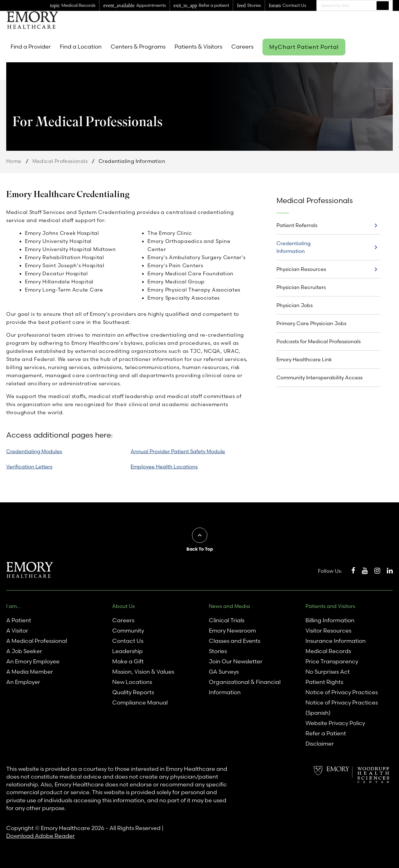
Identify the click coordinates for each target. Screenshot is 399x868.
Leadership (127, 651)
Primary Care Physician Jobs (311, 323)
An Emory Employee (33, 661)
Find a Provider (31, 47)
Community (128, 631)
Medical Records (328, 651)
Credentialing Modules (34, 451)
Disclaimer (320, 744)
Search (383, 5)
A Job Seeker (24, 651)
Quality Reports (133, 692)
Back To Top (200, 549)
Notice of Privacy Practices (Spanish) (342, 708)
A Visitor (17, 631)
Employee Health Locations (164, 467)
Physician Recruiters (301, 287)
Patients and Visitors (330, 606)
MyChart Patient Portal (304, 47)
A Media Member (30, 672)
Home (14, 161)
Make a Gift (128, 661)
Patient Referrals (297, 225)
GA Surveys (224, 672)
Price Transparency (332, 661)
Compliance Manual (140, 702)
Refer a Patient (326, 733)
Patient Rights (324, 682)
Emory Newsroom (232, 631)
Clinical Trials (227, 620)
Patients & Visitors (198, 47)
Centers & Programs (138, 47)
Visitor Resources (328, 631)
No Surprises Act (328, 672)
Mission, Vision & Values (143, 672)
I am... (13, 606)
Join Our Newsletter (236, 661)
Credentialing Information (293, 247)
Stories (218, 651)
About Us (123, 606)
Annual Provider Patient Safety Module (178, 451)
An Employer (23, 682)
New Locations (132, 682)
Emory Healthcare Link (304, 359)
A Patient (19, 620)
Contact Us (128, 641)
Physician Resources (301, 269)
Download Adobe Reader (41, 836)
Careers (242, 47)
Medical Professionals (60, 161)
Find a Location (81, 47)
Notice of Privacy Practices (342, 692)
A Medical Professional (37, 641)
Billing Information (330, 620)
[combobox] (355, 5)
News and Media (229, 606)
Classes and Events (235, 641)
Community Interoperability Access (320, 377)
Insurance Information (336, 641)
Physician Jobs (295, 305)
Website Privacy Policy (335, 723)
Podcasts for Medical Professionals (319, 341)
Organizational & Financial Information (245, 687)
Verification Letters (29, 467)
